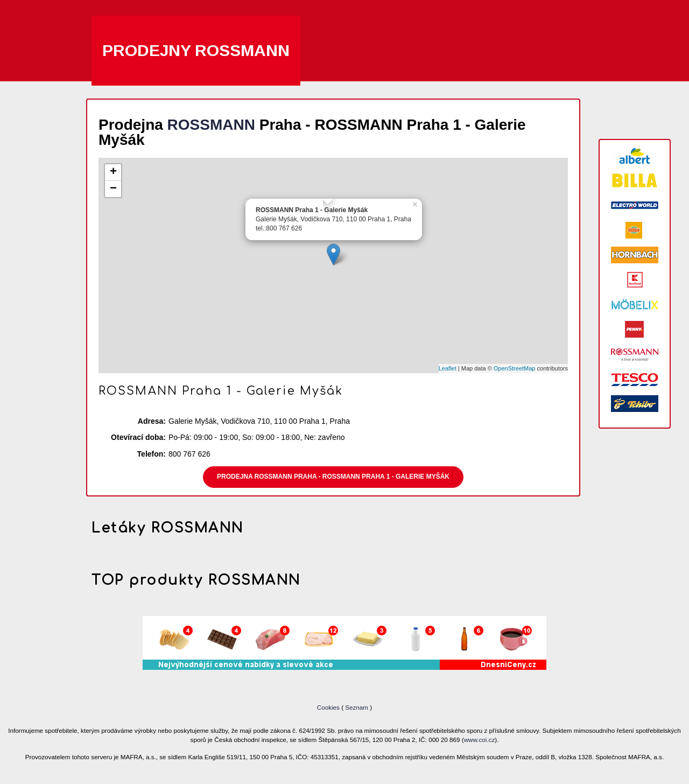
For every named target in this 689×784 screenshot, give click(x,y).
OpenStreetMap (515, 368)
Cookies (329, 707)
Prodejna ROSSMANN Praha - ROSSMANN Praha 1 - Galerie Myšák (333, 477)
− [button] (113, 189)
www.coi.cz (480, 740)
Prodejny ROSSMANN (196, 50)
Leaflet (448, 368)
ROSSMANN (211, 125)
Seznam (357, 707)
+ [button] (113, 172)
